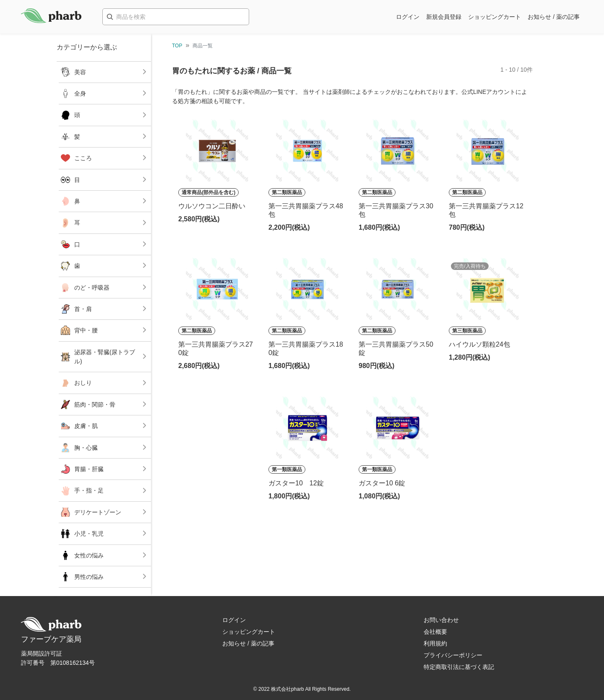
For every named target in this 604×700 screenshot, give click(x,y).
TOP (177, 46)
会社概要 (435, 632)
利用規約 (435, 643)
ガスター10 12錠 (296, 483)
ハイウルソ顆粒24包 (479, 344)
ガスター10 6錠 (382, 483)
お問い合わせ (441, 620)
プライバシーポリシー (453, 655)
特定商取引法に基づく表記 (459, 667)
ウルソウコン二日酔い (212, 206)
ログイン (408, 17)
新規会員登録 (444, 17)
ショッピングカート (495, 17)
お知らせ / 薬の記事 (554, 17)
